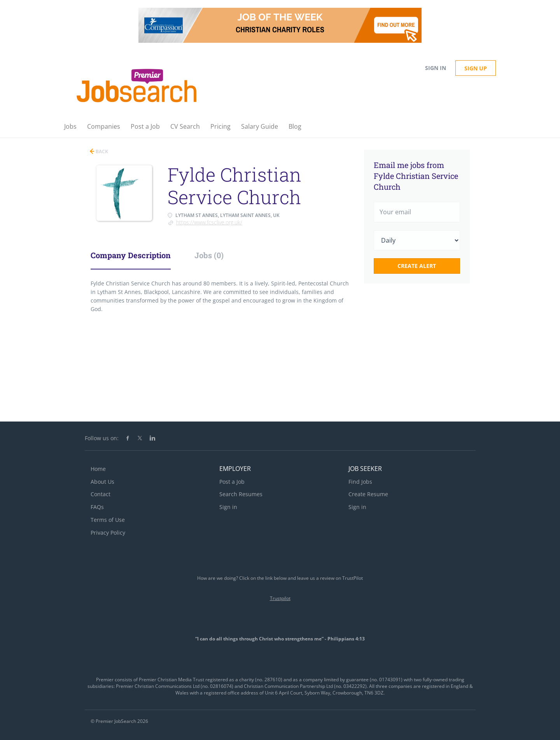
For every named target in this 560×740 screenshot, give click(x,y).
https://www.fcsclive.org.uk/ (209, 222)
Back (101, 151)
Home (98, 469)
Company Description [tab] (131, 255)
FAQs (97, 507)
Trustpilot (280, 598)
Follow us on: (102, 438)
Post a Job (232, 482)
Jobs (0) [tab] (209, 255)
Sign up (476, 68)
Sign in (436, 68)
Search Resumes (241, 494)
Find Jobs (360, 482)
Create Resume (368, 494)
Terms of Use (108, 520)
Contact (101, 494)
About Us (102, 482)
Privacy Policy (108, 533)
